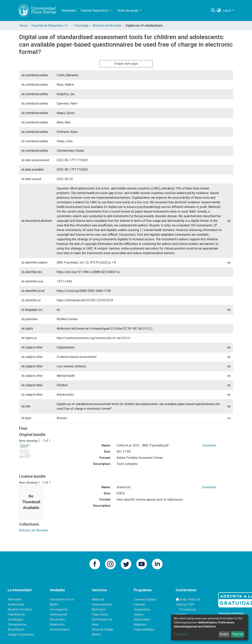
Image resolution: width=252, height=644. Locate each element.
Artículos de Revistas (107, 26)
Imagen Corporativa (21, 634)
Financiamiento (102, 604)
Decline (224, 634)
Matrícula (98, 599)
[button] (219, 11)
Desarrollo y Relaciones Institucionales (60, 624)
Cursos (139, 614)
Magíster (140, 624)
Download (209, 445)
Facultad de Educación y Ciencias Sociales (51, 26)
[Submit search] (213, 11)
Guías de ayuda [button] (128, 10)
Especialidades (144, 629)
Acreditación (16, 629)
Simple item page (126, 64)
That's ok (237, 634)
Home (23, 26)
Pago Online (100, 614)
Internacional (58, 614)
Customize (180, 634)
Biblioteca (99, 609)
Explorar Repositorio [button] (95, 10)
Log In (227, 10)
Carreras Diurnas (145, 599)
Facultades (69, 10)
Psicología (81, 26)
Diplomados (142, 619)
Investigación (59, 609)
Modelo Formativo (20, 609)
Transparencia (17, 624)
